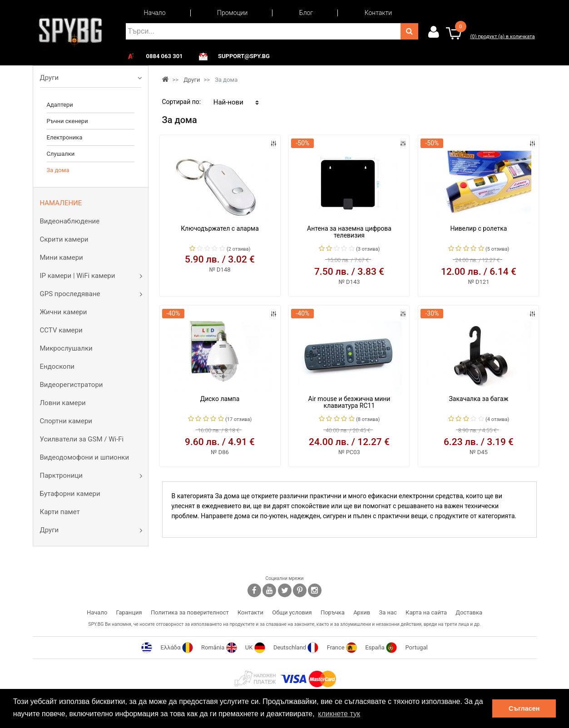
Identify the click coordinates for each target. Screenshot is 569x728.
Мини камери (62, 258)
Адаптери (60, 105)
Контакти (378, 13)
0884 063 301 (165, 56)
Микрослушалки (66, 348)
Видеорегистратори (72, 385)
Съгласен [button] (524, 708)
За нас (388, 612)
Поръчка (333, 612)
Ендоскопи (57, 366)
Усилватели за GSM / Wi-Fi (82, 439)
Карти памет (60, 512)
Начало (155, 13)
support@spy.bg (244, 56)
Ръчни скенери (67, 121)
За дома (58, 170)
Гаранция (129, 612)
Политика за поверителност (190, 612)
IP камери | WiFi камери (78, 276)
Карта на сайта (426, 612)
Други (49, 78)
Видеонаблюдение (70, 221)
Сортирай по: (182, 102)
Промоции (232, 13)
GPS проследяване (70, 294)
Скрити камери (64, 239)
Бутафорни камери (70, 494)
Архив (362, 612)
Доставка (469, 612)
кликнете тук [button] (339, 714)
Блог (306, 13)
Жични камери (64, 312)
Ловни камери (63, 403)
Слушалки (61, 154)
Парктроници (61, 475)
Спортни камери (66, 421)
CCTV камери (61, 330)
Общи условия (292, 612)
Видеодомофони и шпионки (85, 457)
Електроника (65, 137)
